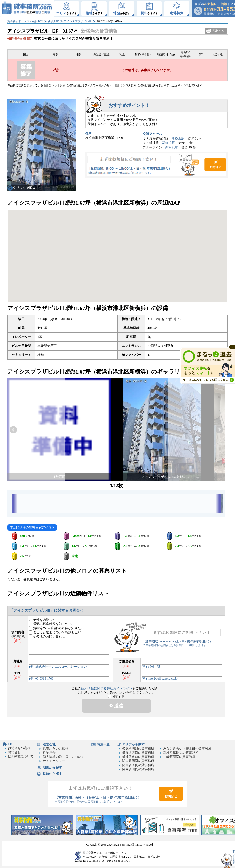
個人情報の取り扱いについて (64, 757)
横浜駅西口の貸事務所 (138, 753)
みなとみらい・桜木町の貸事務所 (187, 749)
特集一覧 (103, 744)
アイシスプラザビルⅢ (78, 21)
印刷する (218, 31)
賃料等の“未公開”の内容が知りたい (57, 628)
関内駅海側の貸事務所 (138, 765)
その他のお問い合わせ (47, 636)
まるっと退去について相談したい (55, 632)
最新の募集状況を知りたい (50, 624)
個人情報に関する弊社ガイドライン (107, 688)
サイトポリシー (54, 761)
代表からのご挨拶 (56, 749)
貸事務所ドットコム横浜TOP (25, 21)
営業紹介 (49, 753)
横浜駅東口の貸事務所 (138, 757)
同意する (116, 697)
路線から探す (52, 774)
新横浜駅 (53, 21)
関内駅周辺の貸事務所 (138, 761)
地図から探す (52, 767)
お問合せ (157, 165)
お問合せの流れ (19, 748)
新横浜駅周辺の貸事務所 (181, 753)
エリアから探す (133, 744)
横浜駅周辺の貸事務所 (138, 749)
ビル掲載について (21, 756)
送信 (116, 706)
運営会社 (49, 744)
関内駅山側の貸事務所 (138, 769)
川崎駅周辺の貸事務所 (179, 757)
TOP (11, 744)
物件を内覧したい (44, 620)
